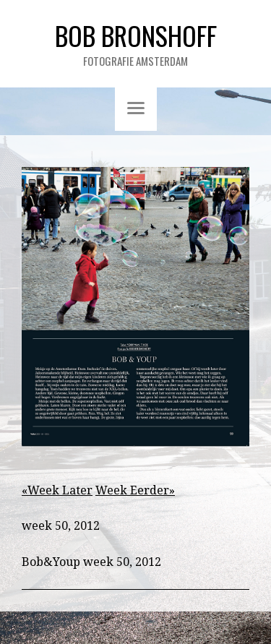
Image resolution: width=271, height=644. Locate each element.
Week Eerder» (135, 490)
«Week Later (57, 490)
